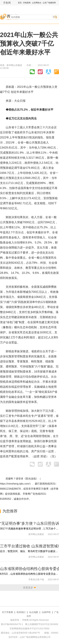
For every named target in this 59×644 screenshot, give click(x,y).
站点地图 (34, 612)
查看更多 (28, 588)
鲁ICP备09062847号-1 (12, 624)
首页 (20, 3)
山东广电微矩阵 (49, 3)
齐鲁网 (7, 3)
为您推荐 (10, 511)
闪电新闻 (27, 3)
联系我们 (21, 612)
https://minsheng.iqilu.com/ (15, 484)
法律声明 (46, 612)
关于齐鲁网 (7, 612)
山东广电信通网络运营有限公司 (35, 637)
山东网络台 (37, 3)
